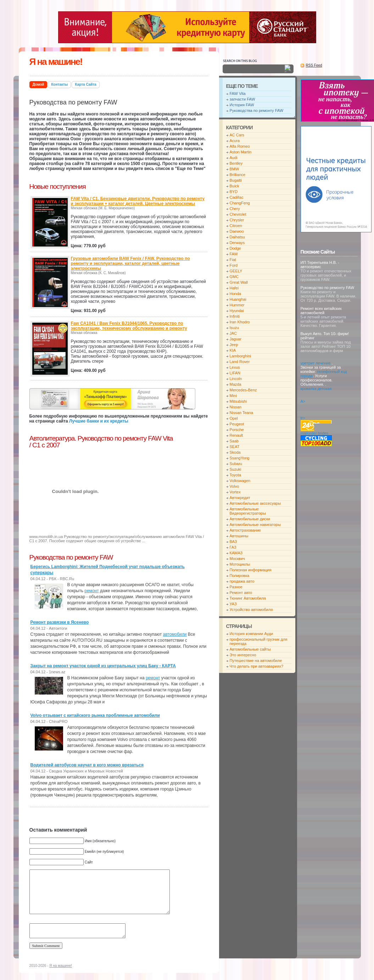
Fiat (233, 260)
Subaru (236, 464)
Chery (235, 209)
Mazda (236, 384)
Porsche (237, 430)
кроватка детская (316, 389)
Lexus (235, 367)
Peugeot (237, 424)
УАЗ (233, 604)
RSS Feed (314, 65)
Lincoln (236, 379)
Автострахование (245, 530)
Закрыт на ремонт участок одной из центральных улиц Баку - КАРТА (103, 666)
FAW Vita (238, 94)
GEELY (236, 271)
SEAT (235, 447)
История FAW (242, 105)
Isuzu (234, 328)
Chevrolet (238, 214)
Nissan (236, 407)
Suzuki (236, 469)
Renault (236, 435)
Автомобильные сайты (250, 649)
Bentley (236, 163)
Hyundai (237, 311)
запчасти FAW (242, 99)
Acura (235, 141)
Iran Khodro (240, 322)
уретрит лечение (316, 363)
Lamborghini (241, 356)
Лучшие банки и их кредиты (99, 421)
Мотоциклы (240, 564)
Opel (234, 418)
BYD (234, 192)
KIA (233, 350)
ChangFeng (240, 203)
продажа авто (242, 581)
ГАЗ (233, 547)
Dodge (235, 248)
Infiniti (235, 316)
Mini (233, 396)
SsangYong (240, 458)
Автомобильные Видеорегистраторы (248, 511)
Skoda (235, 452)
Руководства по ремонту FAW (257, 111)
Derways (237, 243)
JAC (233, 333)
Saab (234, 441)
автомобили (175, 634)
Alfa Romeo (240, 146)
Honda (235, 294)
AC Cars (237, 135)
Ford (234, 265)
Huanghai (238, 299)
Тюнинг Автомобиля (248, 598)
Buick (235, 186)
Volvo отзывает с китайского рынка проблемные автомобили (95, 715)
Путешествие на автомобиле (256, 661)
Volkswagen (240, 481)
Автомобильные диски (250, 519)
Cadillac (237, 197)
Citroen (236, 226)
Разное (236, 587)
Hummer (237, 305)
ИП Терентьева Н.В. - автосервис (320, 265)
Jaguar (236, 339)
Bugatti (236, 180)
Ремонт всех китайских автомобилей (321, 311)
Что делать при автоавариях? (257, 666)
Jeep (234, 345)
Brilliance (238, 175)
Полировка (240, 576)
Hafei (234, 288)
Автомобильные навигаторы (255, 525)
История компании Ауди (252, 634)
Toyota (235, 475)
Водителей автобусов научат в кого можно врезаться (87, 765)
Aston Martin (241, 152)
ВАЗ (233, 542)
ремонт (91, 591)
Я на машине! (56, 62)
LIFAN (235, 373)
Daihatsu (237, 237)
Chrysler (237, 220)
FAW (234, 254)
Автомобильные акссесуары (255, 503)
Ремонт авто (241, 593)
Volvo (235, 486)
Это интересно (243, 655)
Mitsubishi (238, 401)
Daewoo (237, 231)
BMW (235, 169)
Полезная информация (251, 570)
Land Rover (240, 362)
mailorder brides (315, 433)
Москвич (237, 559)
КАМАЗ (236, 553)
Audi (234, 158)
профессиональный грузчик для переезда (259, 641)
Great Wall (239, 282)
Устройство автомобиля (251, 610)
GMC (234, 277)
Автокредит (240, 498)
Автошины (239, 536)
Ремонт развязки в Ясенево (60, 622)
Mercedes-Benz (243, 390)
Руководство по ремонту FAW (328, 288)
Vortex (235, 492)
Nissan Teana (241, 413)
